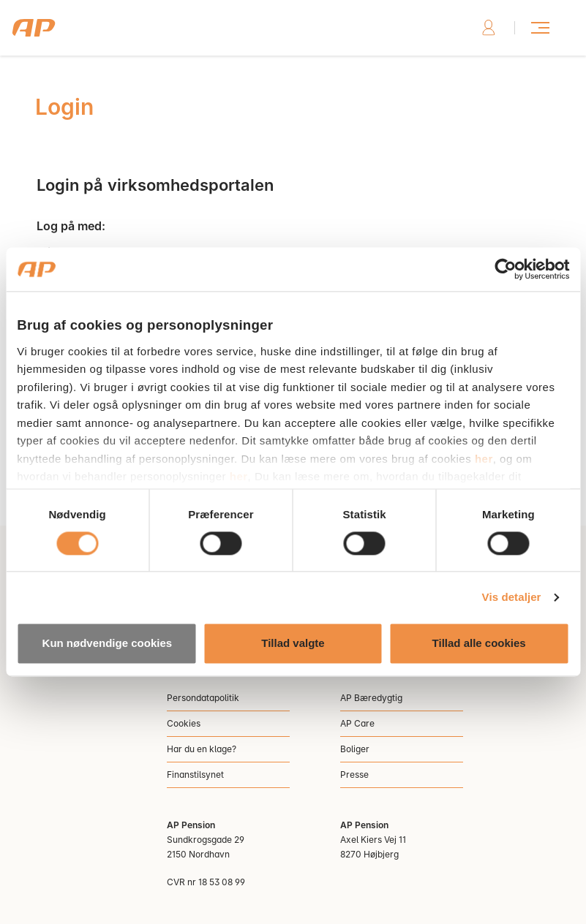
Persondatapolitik (203, 698)
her (484, 459)
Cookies (184, 723)
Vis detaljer (512, 597)
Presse (354, 775)
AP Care (357, 723)
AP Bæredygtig (371, 698)
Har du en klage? (202, 749)
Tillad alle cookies (479, 644)
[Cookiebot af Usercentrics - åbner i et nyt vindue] (505, 269)
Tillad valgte (293, 644)
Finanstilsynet (195, 775)
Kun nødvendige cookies (108, 644)
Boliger (355, 749)
